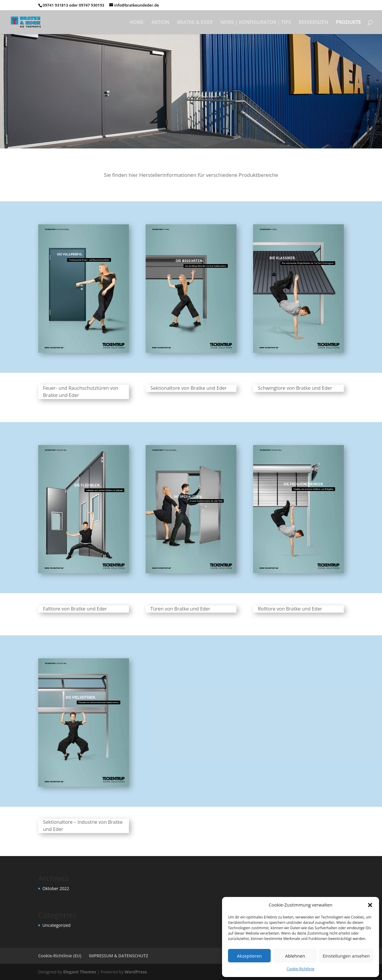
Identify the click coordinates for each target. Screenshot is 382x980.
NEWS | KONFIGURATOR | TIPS (256, 23)
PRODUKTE (349, 23)
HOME (137, 23)
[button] (370, 905)
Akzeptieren (249, 956)
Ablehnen (295, 956)
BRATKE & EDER (195, 23)
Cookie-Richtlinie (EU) (60, 956)
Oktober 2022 (56, 888)
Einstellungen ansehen (346, 956)
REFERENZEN (314, 23)
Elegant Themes (80, 972)
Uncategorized (56, 925)
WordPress (136, 972)
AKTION (161, 23)
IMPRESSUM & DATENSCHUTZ (119, 956)
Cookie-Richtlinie (301, 969)
